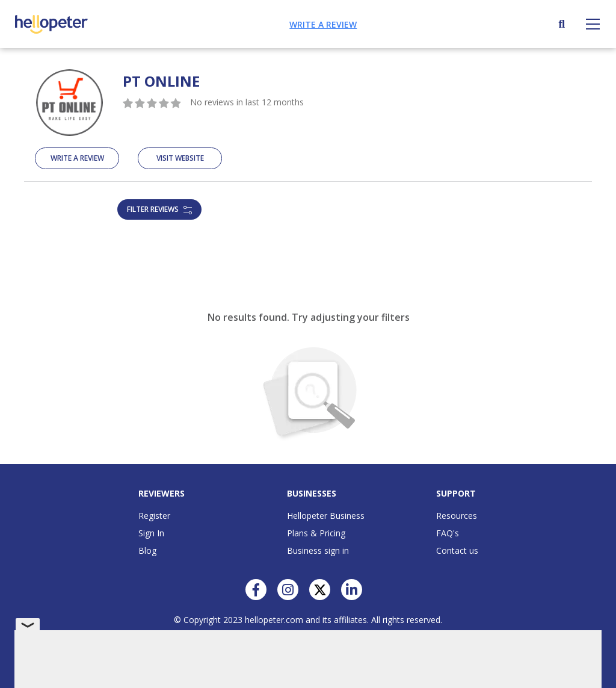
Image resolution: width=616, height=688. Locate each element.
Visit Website (180, 158)
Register (154, 516)
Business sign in (318, 550)
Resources (457, 516)
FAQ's (448, 533)
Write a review (323, 24)
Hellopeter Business (326, 516)
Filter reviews (159, 209)
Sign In (151, 533)
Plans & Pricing (316, 533)
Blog (147, 550)
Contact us (457, 550)
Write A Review (77, 158)
